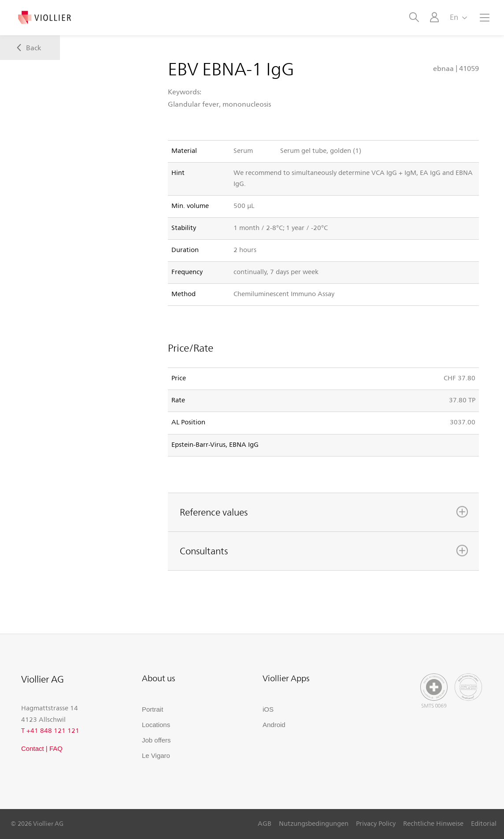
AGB (265, 823)
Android (274, 725)
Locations (156, 725)
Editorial (484, 823)
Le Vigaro (156, 755)
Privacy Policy (376, 823)
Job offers (156, 740)
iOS (268, 709)
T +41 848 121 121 (50, 730)
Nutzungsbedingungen (314, 823)
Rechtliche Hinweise (433, 823)
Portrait (152, 709)
